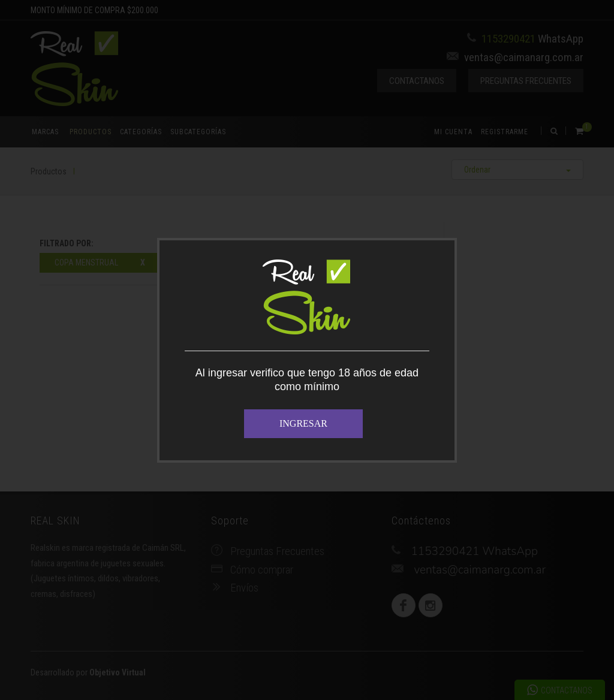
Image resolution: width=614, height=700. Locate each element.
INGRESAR (303, 423)
